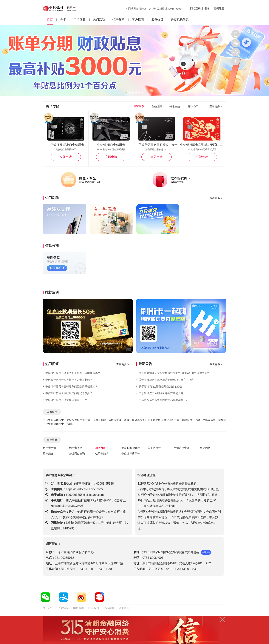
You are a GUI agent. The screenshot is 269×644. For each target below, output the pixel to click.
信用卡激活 (76, 448)
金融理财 (157, 106)
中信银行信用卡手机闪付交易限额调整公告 (162, 400)
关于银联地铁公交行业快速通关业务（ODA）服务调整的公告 (173, 373)
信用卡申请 (50, 448)
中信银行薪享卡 (131, 454)
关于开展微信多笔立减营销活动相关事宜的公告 (165, 380)
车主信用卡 (154, 448)
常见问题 (205, 448)
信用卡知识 (102, 454)
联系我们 (94, 608)
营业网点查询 (77, 454)
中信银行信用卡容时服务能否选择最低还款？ (70, 386)
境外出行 (193, 106)
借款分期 (118, 20)
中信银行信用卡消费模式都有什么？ (65, 400)
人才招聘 (63, 608)
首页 (50, 20)
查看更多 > (216, 106)
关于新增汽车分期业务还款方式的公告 (160, 393)
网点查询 (195, 8)
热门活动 (99, 20)
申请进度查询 (182, 448)
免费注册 (219, 8)
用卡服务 (80, 20)
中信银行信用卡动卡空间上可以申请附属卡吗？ (72, 373)
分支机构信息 (180, 20)
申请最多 (139, 106)
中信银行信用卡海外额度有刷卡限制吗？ (68, 380)
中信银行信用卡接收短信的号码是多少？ (68, 393)
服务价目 (157, 20)
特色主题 (175, 106)
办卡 (63, 20)
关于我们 (48, 608)
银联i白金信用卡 (131, 448)
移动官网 (109, 608)
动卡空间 (124, 608)
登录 (207, 8)
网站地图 (78, 608)
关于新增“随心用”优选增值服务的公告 (159, 386)
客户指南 (138, 20)
